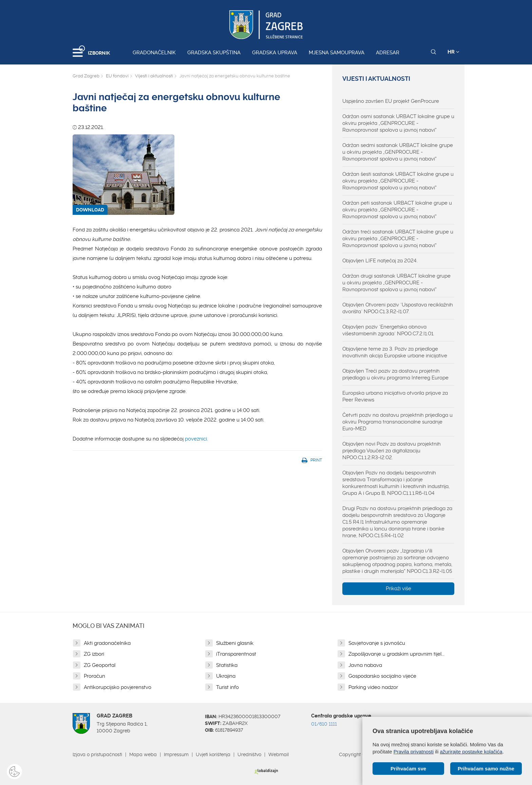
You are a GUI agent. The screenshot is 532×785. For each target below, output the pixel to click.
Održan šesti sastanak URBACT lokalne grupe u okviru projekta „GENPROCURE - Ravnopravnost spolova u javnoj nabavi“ (398, 181)
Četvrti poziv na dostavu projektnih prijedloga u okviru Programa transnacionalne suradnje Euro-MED (397, 422)
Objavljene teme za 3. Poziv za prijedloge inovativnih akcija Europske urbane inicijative (395, 352)
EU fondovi (117, 76)
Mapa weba (143, 754)
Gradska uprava (275, 53)
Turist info (227, 687)
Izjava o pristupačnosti (97, 754)
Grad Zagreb (86, 76)
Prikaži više (398, 588)
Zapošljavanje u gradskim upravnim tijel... (396, 654)
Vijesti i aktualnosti (154, 76)
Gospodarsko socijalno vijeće (382, 676)
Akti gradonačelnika (107, 643)
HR (453, 52)
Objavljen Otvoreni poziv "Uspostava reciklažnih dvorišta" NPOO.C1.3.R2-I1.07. (398, 308)
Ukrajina (226, 676)
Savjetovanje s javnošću (377, 643)
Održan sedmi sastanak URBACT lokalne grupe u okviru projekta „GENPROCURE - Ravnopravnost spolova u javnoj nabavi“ (398, 152)
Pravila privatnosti (414, 752)
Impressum (176, 754)
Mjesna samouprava (337, 53)
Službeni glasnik (235, 643)
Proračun (94, 676)
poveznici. (196, 439)
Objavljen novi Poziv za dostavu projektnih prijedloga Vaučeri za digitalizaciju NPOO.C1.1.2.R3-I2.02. (392, 451)
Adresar (388, 53)
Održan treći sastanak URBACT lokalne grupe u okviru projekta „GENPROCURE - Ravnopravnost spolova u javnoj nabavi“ (398, 239)
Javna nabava (365, 665)
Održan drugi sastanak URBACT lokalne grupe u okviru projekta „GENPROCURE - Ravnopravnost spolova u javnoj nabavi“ (396, 283)
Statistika (227, 665)
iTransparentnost (236, 654)
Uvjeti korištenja (213, 754)
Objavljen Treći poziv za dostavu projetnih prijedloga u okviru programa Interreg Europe (395, 374)
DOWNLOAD (90, 210)
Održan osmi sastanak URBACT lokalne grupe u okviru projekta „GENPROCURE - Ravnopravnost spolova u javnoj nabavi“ (398, 123)
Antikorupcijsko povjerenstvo (118, 687)
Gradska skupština (214, 53)
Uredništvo (249, 754)
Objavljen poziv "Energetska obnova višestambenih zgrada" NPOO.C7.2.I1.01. (388, 330)
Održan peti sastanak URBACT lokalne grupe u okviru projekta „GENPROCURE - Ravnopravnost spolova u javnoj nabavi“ (397, 210)
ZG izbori (94, 654)
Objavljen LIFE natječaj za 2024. (380, 261)
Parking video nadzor (373, 687)
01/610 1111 (324, 724)
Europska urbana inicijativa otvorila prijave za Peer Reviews (395, 396)
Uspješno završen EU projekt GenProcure (391, 101)
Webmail (279, 754)
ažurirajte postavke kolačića (471, 752)
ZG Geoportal (100, 665)
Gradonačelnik (154, 53)
